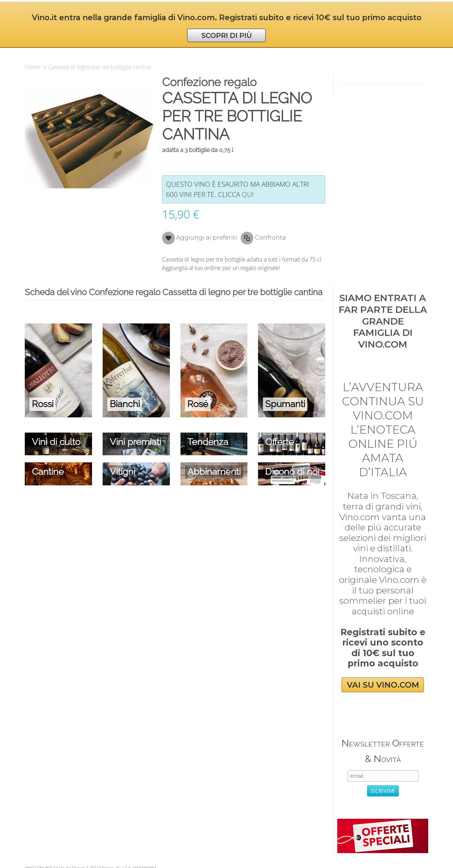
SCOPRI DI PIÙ (227, 35)
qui (248, 194)
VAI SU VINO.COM (383, 685)
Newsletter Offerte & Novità (383, 751)
